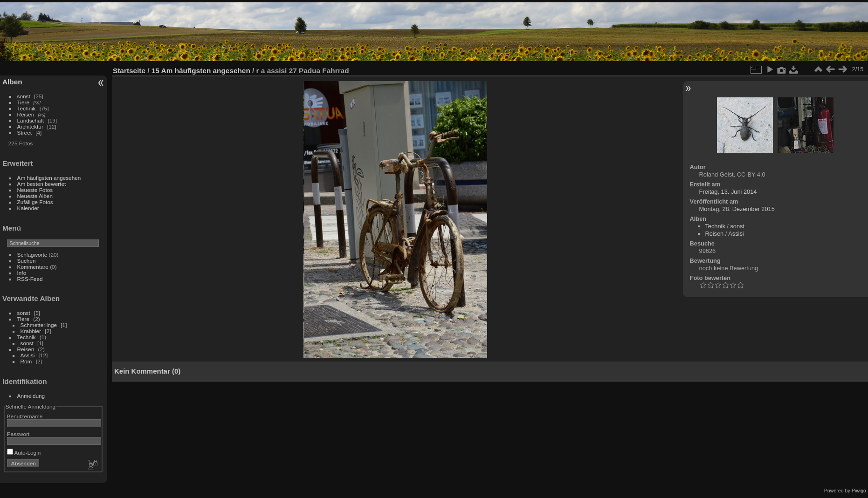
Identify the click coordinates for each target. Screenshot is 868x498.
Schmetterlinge (39, 325)
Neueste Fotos (35, 190)
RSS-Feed (30, 279)
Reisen (26, 114)
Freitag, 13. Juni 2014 (728, 192)
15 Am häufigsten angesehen (201, 71)
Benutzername (25, 416)
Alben (12, 82)
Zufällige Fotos (35, 202)
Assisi (28, 355)
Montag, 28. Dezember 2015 (737, 209)
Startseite (129, 71)
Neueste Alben (35, 196)
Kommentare (33, 267)
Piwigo (859, 491)
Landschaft (31, 120)
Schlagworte (32, 255)
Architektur (30, 126)
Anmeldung (31, 396)
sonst (24, 96)
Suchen (27, 261)
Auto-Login (24, 453)
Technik (27, 108)
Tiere (23, 102)
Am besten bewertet (42, 184)
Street (24, 133)
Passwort (18, 434)
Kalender (28, 208)
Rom (26, 361)
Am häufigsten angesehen (49, 178)
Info (22, 273)
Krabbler (31, 331)
